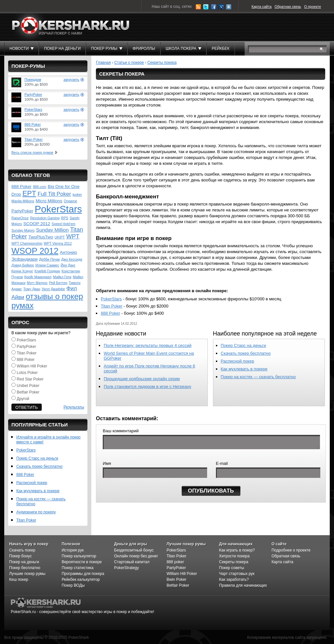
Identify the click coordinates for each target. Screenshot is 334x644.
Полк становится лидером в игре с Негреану (147, 386)
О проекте (312, 7)
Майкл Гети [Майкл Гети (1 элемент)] (62, 277)
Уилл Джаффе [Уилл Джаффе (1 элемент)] (53, 289)
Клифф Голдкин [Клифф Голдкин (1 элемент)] (47, 271)
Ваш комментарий (121, 431)
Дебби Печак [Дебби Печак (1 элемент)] (50, 259)
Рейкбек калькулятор (81, 580)
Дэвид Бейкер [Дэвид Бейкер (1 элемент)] (23, 265)
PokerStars (33, 109)
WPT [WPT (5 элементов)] (73, 236)
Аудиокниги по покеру (36, 512)
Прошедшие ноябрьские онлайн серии (142, 379)
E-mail (222, 465)
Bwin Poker (177, 580)
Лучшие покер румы (27, 574)
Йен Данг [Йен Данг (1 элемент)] (68, 265)
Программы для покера (83, 574)
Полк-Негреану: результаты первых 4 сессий (148, 345)
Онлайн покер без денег (136, 556)
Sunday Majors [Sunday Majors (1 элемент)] (23, 230)
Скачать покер (22, 550)
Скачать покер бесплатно (39, 466)
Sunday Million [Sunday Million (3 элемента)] (53, 230)
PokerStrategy (127, 568)
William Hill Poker (32, 366)
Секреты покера (162, 63)
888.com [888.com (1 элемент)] (40, 187)
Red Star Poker (30, 379)
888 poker (175, 562)
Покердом (33, 79)
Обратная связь (288, 7)
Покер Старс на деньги (37, 458)
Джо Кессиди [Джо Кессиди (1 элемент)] (72, 259)
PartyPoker (33, 94)
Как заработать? (234, 580)
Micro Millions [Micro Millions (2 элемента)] (49, 201)
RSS (198, 7)
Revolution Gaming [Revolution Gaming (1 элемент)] (45, 218)
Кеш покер (19, 580)
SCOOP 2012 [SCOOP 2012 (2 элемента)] (37, 224)
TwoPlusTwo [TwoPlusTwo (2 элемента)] (41, 237)
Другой (23, 399)
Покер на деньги (24, 562)
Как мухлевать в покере (38, 491)
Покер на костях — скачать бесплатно (258, 377)
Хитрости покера (235, 556)
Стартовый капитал (132, 562)
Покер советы (232, 568)
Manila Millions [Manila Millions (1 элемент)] (23, 201)
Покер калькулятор (79, 556)
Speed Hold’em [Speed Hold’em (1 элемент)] (63, 224)
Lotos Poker (27, 373)
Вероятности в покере (82, 562)
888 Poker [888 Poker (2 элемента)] (21, 186)
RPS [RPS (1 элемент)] (65, 218)
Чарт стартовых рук (237, 574)
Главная (103, 63)
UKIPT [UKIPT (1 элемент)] (60, 237)
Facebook (214, 7)
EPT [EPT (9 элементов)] (29, 193)
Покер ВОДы (73, 585)
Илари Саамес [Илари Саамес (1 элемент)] (47, 265)
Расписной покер (32, 483)
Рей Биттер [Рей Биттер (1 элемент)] (58, 283)
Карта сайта (261, 7)
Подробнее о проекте (291, 550)
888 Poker (33, 124)
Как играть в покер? (237, 550)
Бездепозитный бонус (134, 550)
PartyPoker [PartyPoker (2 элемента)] (22, 211)
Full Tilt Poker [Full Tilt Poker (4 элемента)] (54, 194)
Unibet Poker (28, 386)
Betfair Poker (28, 392)
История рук (73, 550)
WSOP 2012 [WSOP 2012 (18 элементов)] (35, 251)
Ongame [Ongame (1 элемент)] (70, 201)
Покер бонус (20, 556)
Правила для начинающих (243, 585)
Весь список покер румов (32, 152)
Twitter (206, 7)
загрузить (71, 79)
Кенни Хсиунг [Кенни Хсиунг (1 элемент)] (22, 271)
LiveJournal (221, 7)
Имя (107, 465)
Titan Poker (34, 139)
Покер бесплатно (25, 568)
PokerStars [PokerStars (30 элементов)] (58, 209)
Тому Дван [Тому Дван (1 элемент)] (32, 289)
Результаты (74, 407)
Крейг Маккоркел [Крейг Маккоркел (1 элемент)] (38, 277)
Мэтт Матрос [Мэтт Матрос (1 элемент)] (37, 283)
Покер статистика (78, 568)
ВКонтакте (229, 7)
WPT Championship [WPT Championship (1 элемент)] (27, 243)
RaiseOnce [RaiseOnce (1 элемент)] (20, 218)
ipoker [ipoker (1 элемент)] (77, 194)
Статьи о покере (129, 63)
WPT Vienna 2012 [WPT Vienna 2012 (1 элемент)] (58, 243)
